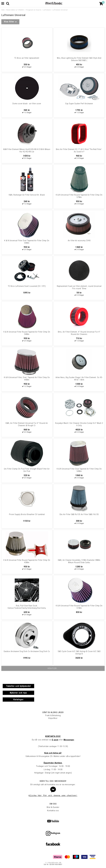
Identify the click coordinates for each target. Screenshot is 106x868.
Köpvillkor (53, 718)
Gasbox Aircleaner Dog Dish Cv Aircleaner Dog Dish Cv (27, 651)
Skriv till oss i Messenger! (53, 781)
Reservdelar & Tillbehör (15, 10)
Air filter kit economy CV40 (79, 241)
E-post (55, 740)
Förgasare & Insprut (34, 10)
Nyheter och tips (18, 693)
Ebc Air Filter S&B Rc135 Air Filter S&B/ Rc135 (79, 514)
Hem (3, 10)
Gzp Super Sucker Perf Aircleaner (79, 104)
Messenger (69, 740)
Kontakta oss (53, 811)
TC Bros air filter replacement (27, 58)
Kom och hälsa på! (53, 753)
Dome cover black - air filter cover (27, 104)
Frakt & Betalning (53, 715)
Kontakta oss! (53, 736)
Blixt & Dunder (53, 807)
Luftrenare (47, 10)
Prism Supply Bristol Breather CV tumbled (27, 514)
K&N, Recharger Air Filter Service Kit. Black (27, 195)
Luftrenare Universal (60, 10)
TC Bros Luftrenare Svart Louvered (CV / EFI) (27, 286)
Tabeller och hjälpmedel (19, 686)
